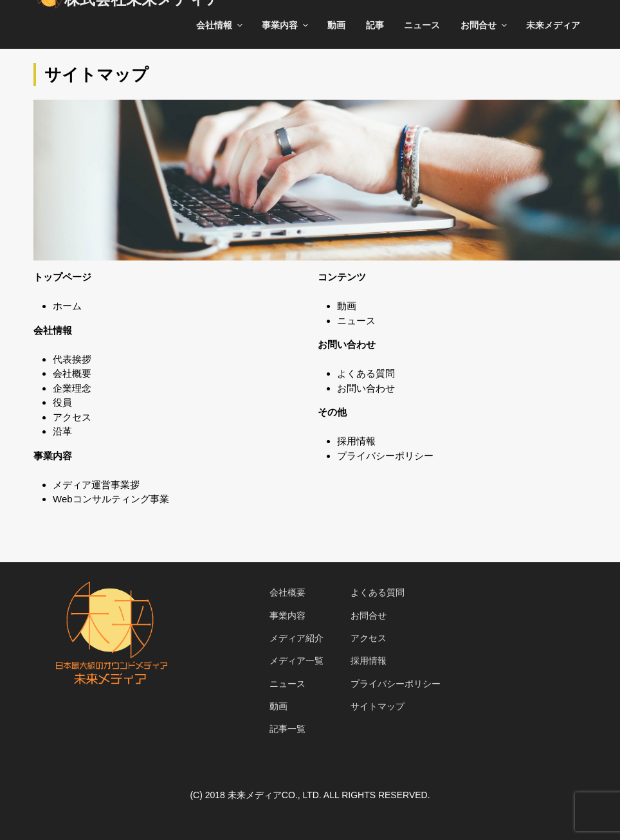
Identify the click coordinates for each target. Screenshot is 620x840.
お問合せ (485, 25)
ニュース (422, 25)
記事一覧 (287, 729)
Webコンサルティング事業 (111, 499)
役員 (62, 402)
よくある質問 (366, 373)
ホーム (67, 306)
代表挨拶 (72, 359)
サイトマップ (378, 706)
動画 (336, 25)
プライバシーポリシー (385, 456)
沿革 (62, 431)
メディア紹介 (296, 638)
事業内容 (286, 25)
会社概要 (72, 373)
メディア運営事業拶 (96, 485)
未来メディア (553, 25)
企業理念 (72, 388)
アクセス (72, 417)
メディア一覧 (296, 661)
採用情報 (356, 441)
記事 (375, 25)
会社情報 (220, 25)
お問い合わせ (366, 388)
